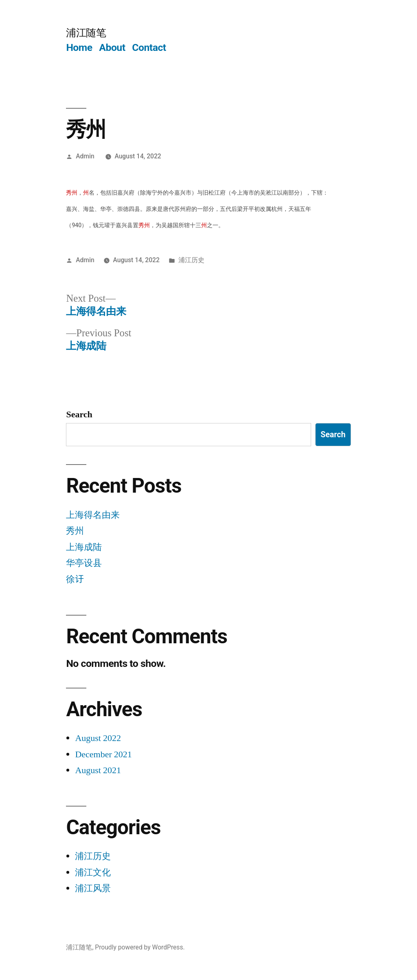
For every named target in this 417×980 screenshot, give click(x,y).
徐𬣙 (75, 579)
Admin (85, 156)
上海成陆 (84, 547)
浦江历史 (191, 260)
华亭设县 (84, 563)
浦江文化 (93, 873)
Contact (149, 47)
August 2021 (98, 770)
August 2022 (98, 738)
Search (79, 414)
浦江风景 (93, 888)
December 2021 (103, 754)
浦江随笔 (86, 33)
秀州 (75, 531)
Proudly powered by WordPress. (140, 947)
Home (79, 47)
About (112, 47)
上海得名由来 (93, 515)
